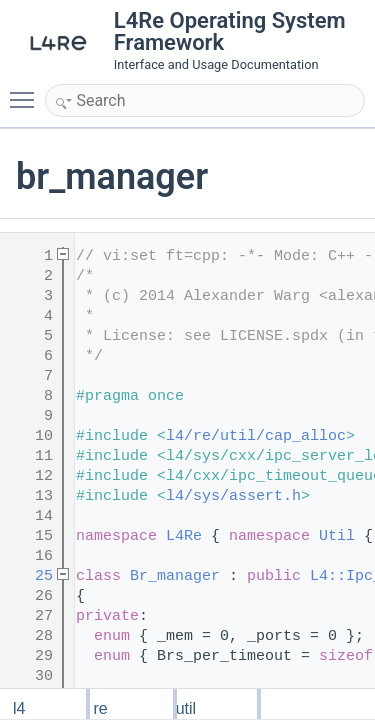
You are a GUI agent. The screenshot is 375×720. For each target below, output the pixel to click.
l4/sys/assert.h (233, 496)
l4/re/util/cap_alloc (256, 436)
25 (30, 576)
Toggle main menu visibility (27, 91)
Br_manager (175, 576)
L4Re (184, 536)
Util (337, 536)
